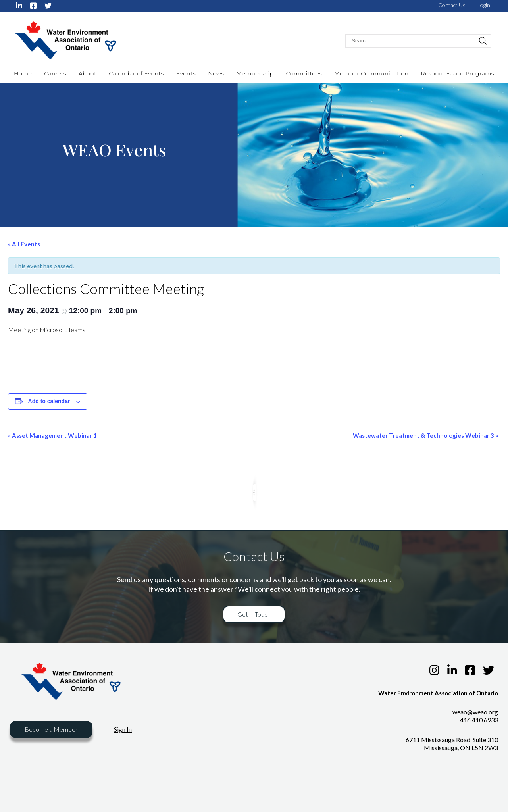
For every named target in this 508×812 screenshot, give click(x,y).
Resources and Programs (458, 73)
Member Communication (371, 73)
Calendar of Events (136, 73)
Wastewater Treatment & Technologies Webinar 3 (425, 435)
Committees (304, 73)
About (88, 73)
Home (23, 73)
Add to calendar (49, 401)
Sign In (123, 729)
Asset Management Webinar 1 (52, 435)
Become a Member (51, 729)
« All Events (24, 244)
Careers (55, 73)
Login (484, 5)
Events (186, 73)
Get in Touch (254, 614)
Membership (255, 73)
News (216, 73)
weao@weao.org (475, 712)
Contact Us (452, 5)
